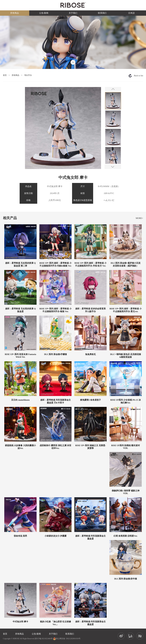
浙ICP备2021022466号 (44, 639)
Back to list (139, 76)
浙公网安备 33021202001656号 (67, 639)
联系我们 (102, 13)
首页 (5, 75)
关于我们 (73, 13)
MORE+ (139, 218)
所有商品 (15, 13)
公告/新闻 (44, 13)
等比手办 (28, 75)
